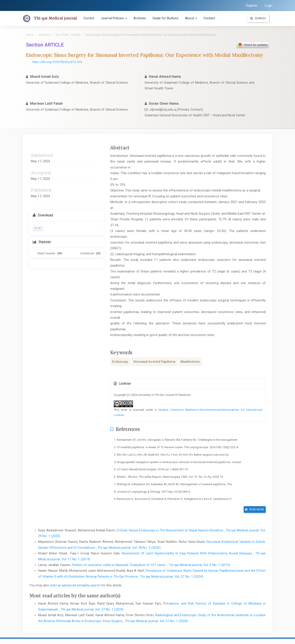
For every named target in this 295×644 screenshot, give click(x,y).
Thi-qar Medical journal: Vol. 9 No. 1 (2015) (199, 565)
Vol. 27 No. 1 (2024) (68, 35)
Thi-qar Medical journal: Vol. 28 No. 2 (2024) (129, 548)
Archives (140, 18)
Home (30, 35)
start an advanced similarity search (75, 585)
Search (258, 18)
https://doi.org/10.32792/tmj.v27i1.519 (57, 62)
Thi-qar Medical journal (55, 18)
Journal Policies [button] (114, 18)
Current (89, 18)
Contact (209, 18)
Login (269, 5)
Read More (255, 510)
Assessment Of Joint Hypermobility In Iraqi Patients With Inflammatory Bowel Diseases (188, 553)
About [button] (191, 18)
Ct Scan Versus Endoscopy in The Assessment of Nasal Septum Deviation (170, 530)
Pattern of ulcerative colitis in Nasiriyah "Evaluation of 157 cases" (120, 565)
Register (252, 5)
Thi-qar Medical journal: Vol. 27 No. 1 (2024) (172, 577)
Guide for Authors (166, 18)
